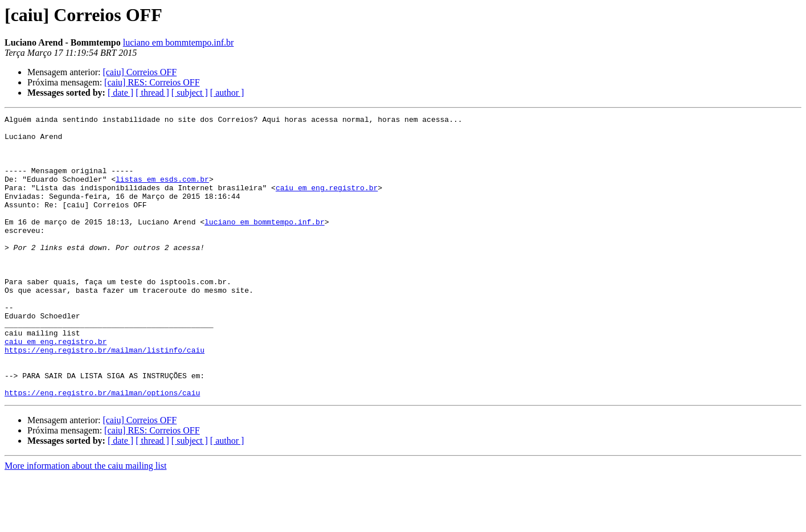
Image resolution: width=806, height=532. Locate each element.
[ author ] (227, 93)
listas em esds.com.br (162, 193)
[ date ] (120, 93)
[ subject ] (190, 93)
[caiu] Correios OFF (140, 72)
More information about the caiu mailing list (85, 522)
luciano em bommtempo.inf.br (179, 42)
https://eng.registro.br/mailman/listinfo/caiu (105, 398)
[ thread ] (152, 93)
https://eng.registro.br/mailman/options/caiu (102, 449)
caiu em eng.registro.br (327, 203)
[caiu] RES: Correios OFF (152, 82)
